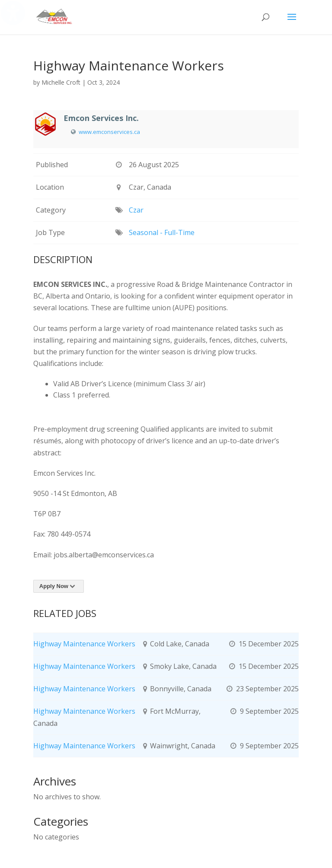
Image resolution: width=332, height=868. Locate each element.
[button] (292, 22)
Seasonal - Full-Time (162, 232)
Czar (136, 210)
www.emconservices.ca (109, 132)
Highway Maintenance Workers (84, 644)
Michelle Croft (61, 82)
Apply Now (59, 586)
